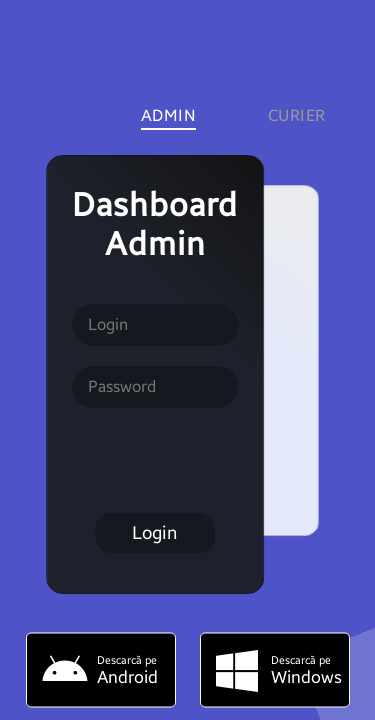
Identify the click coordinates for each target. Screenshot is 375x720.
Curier (297, 115)
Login (154, 533)
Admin (169, 115)
